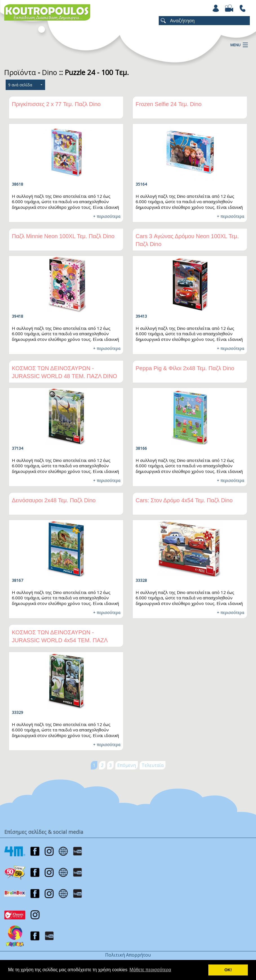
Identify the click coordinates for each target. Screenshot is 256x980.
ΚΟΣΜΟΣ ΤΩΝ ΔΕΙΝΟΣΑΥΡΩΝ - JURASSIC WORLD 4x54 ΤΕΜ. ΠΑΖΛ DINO (60, 640)
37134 (17, 448)
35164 (141, 184)
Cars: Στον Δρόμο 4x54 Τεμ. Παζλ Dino (184, 500)
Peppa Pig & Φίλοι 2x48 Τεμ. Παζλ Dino (185, 368)
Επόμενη (127, 765)
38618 (17, 184)
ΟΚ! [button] (228, 970)
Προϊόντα (20, 72)
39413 (141, 316)
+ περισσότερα (107, 216)
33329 (17, 712)
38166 (141, 448)
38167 (17, 580)
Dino (49, 72)
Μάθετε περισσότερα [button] (150, 970)
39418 (17, 316)
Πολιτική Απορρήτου (128, 955)
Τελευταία (153, 765)
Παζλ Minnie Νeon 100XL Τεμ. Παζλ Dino (63, 236)
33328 (141, 580)
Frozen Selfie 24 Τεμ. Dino (169, 104)
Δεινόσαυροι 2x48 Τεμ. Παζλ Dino (54, 500)
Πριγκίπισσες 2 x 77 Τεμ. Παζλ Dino (56, 104)
